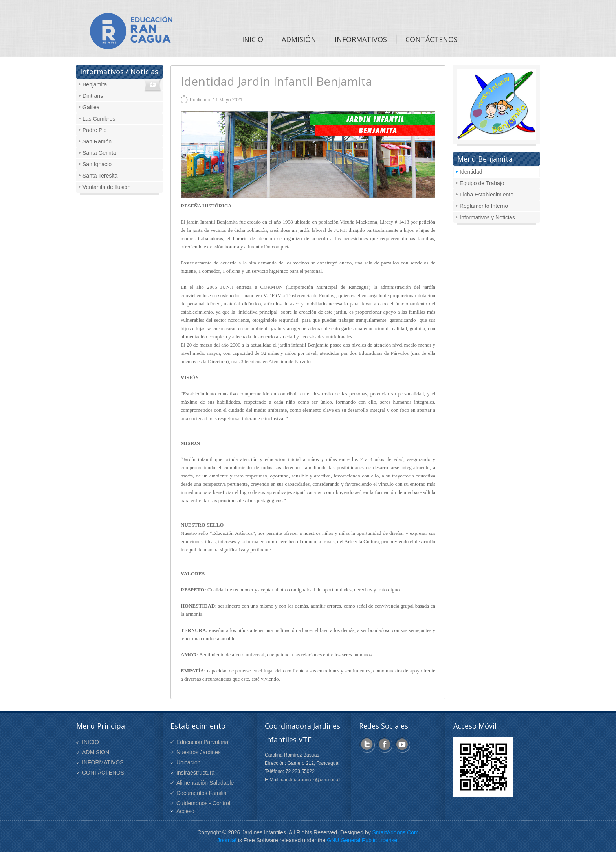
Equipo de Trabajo (482, 183)
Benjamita (95, 84)
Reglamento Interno (484, 206)
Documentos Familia (202, 793)
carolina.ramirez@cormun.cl (311, 780)
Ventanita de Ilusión (106, 187)
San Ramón (97, 141)
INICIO (91, 742)
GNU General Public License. (363, 840)
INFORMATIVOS (103, 762)
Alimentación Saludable (205, 783)
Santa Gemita (99, 153)
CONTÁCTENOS (103, 773)
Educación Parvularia (202, 742)
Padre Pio (94, 130)
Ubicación (188, 762)
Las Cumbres (99, 119)
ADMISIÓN (96, 752)
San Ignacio (97, 164)
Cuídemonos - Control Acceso (203, 807)
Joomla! (227, 840)
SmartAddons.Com (396, 832)
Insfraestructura (195, 773)
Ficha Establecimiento (487, 195)
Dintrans (93, 96)
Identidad (471, 172)
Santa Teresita (100, 176)
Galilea (91, 107)
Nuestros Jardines (199, 752)
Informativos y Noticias (487, 217)
